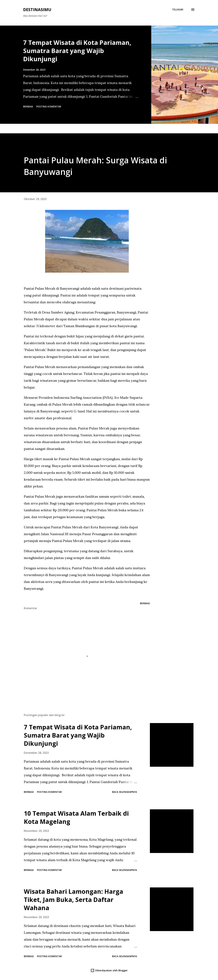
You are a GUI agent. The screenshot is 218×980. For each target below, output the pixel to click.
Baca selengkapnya (124, 792)
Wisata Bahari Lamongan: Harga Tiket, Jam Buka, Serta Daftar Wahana (73, 900)
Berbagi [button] (28, 106)
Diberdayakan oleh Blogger (109, 970)
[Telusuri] (178, 10)
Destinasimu (37, 9)
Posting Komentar (49, 106)
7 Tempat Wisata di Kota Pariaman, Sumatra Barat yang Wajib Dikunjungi (77, 51)
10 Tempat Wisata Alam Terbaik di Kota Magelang (76, 817)
